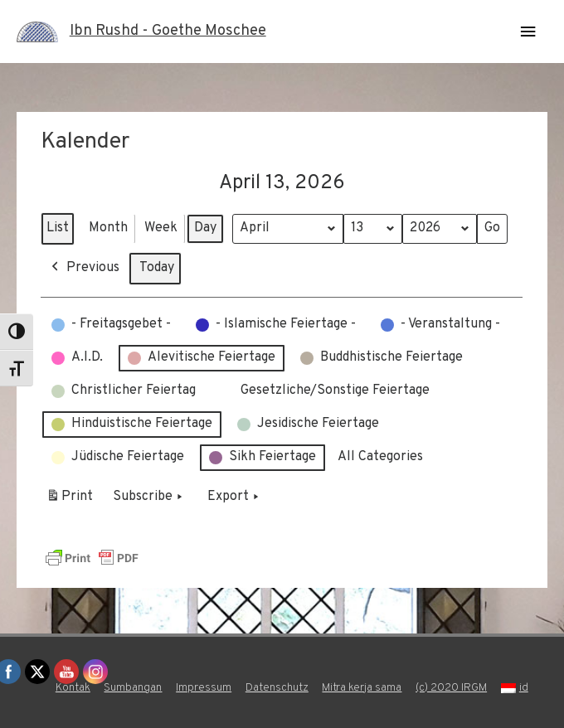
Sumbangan (133, 688)
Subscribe (149, 497)
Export (235, 497)
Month (108, 227)
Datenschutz (277, 688)
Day (205, 227)
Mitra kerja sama (362, 688)
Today (157, 267)
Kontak (73, 688)
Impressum (204, 688)
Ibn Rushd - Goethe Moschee (168, 31)
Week (161, 227)
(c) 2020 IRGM (451, 688)
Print (69, 499)
